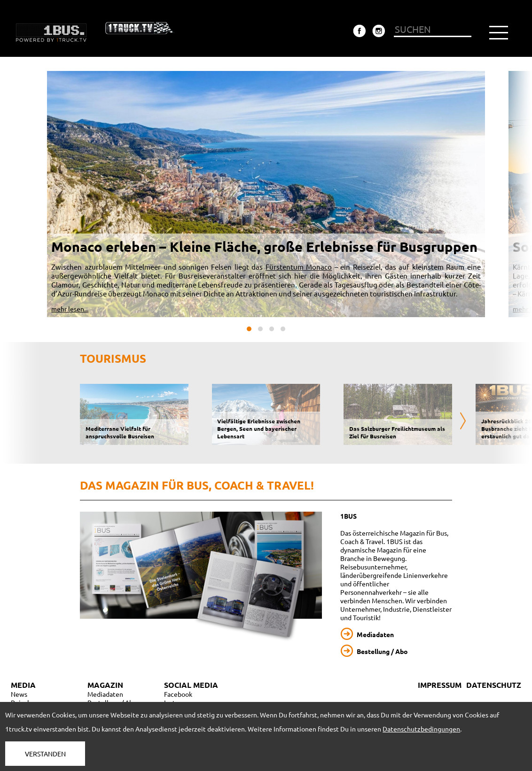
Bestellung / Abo (382, 651)
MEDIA (23, 685)
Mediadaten (375, 634)
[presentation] (463, 422)
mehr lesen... (70, 309)
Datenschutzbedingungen (421, 729)
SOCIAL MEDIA (191, 685)
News (19, 694)
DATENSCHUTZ (494, 685)
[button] (249, 329)
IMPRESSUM (440, 685)
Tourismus (113, 358)
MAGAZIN (105, 685)
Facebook (178, 694)
